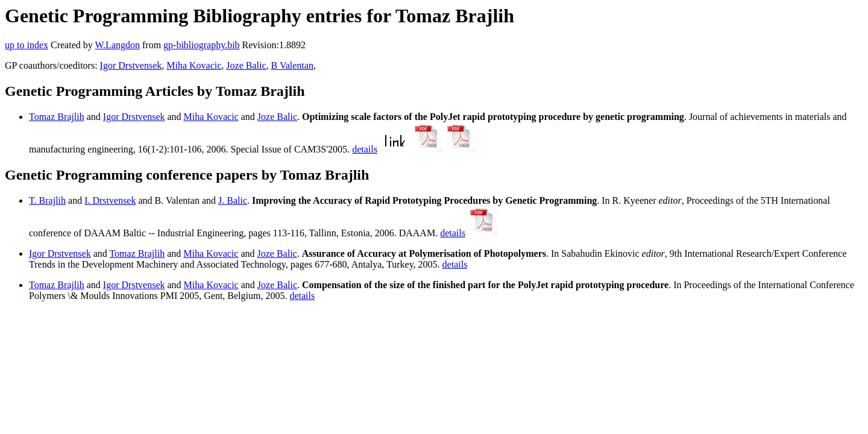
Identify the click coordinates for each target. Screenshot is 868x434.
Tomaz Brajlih (57, 117)
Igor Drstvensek (131, 65)
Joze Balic (246, 65)
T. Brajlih (47, 200)
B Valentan (292, 65)
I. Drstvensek (110, 200)
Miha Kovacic (194, 65)
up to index (27, 45)
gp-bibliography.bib (202, 45)
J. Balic (233, 200)
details (365, 149)
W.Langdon (117, 45)
